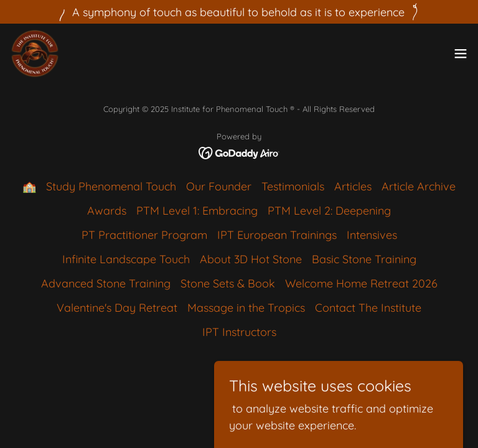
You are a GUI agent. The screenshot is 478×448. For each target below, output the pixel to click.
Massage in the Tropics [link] (246, 308)
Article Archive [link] (419, 186)
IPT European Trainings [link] (277, 235)
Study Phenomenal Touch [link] (111, 186)
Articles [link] (353, 186)
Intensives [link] (372, 235)
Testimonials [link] (293, 186)
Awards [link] (107, 211)
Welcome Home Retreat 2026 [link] (361, 283)
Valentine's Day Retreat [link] (117, 308)
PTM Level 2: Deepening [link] (329, 211)
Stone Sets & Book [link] (228, 283)
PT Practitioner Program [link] (144, 235)
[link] (35, 54)
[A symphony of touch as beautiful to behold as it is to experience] (239, 12)
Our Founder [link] (219, 186)
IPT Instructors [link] (239, 332)
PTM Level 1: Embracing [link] (197, 211)
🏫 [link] (29, 186)
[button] (461, 54)
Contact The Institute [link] (368, 308)
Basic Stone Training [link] (364, 259)
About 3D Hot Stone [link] (251, 259)
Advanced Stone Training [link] (106, 283)
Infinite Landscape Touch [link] (126, 259)
